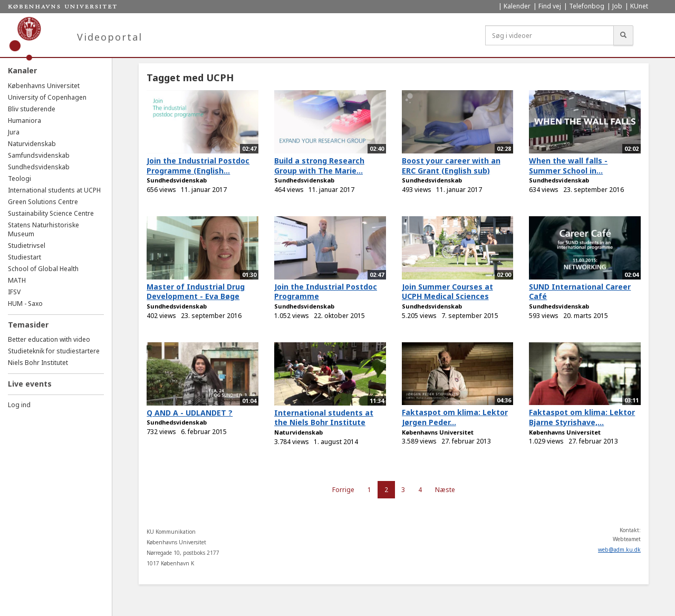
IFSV (14, 292)
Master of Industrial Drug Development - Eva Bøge (196, 292)
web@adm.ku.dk (619, 550)
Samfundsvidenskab (39, 155)
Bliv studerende (32, 109)
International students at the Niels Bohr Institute (324, 418)
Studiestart (25, 257)
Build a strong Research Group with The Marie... (319, 166)
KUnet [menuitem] (639, 6)
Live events (30, 384)
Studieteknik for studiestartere (54, 351)
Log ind (19, 405)
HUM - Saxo (25, 304)
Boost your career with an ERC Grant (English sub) (451, 166)
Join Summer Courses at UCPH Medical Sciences (447, 292)
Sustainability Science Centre (51, 213)
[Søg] (623, 35)
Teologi (20, 179)
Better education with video (49, 339)
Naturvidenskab (32, 144)
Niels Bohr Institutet (38, 363)
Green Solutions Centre (43, 202)
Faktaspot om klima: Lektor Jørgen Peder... (455, 417)
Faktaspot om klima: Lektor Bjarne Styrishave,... (582, 417)
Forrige (343, 490)
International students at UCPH (54, 190)
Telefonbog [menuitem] (587, 6)
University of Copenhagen (47, 97)
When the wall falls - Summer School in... (568, 166)
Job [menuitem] (617, 6)
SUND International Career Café (580, 292)
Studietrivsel (27, 246)
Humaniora (25, 121)
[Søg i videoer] (549, 35)
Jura (14, 132)
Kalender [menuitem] (517, 6)
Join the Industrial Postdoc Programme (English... (198, 166)
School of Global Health (43, 269)
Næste (445, 490)
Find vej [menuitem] (550, 6)
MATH (17, 280)
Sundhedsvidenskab (39, 167)
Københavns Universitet (44, 86)
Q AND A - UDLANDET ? (190, 413)
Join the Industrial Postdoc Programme (326, 292)
